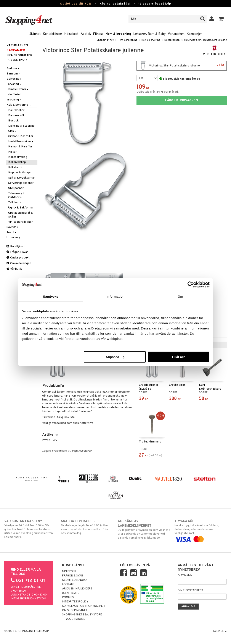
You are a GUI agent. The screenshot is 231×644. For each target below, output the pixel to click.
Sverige (220, 631)
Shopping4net (105, 40)
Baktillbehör (16, 110)
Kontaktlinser (52, 34)
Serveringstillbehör (21, 183)
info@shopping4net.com (28, 599)
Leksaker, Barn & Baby (149, 34)
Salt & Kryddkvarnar (22, 178)
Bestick (13, 121)
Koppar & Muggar (20, 173)
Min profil (69, 571)
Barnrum (14, 74)
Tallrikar (15, 203)
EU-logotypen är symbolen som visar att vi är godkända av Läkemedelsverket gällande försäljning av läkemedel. (144, 529)
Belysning (14, 79)
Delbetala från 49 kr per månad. (158, 92)
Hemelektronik (18, 89)
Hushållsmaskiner (21, 141)
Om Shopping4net (75, 610)
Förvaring (14, 84)
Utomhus (14, 238)
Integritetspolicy (75, 602)
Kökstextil (15, 167)
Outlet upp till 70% (76, 4)
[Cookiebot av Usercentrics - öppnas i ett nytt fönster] (191, 284)
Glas (12, 131)
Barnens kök (16, 115)
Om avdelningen (19, 263)
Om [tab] (180, 296)
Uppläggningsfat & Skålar (21, 215)
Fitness (98, 34)
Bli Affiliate (71, 593)
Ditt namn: (185, 576)
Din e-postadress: (191, 591)
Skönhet (35, 34)
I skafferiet (14, 94)
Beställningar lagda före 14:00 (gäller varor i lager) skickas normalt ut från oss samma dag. (87, 527)
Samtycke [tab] (51, 296)
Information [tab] (115, 296)
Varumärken (176, 34)
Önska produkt (18, 258)
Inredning (14, 100)
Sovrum (13, 227)
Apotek (86, 34)
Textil (12, 232)
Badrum (13, 69)
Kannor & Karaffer (20, 147)
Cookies (68, 597)
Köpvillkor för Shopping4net (84, 606)
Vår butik (14, 269)
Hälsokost (71, 34)
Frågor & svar (17, 252)
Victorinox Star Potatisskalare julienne (205, 40)
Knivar (14, 152)
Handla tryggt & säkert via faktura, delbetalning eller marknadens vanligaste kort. (201, 530)
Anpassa (115, 357)
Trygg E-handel (74, 619)
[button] (221, 19)
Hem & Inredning (118, 34)
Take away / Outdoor (16, 195)
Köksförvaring (18, 157)
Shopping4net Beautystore (82, 615)
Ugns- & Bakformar (21, 208)
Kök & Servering (151, 40)
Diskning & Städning (21, 126)
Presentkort (18, 60)
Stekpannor (16, 188)
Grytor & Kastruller (21, 136)
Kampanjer (194, 34)
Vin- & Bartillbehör (20, 222)
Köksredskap (172, 40)
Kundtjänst (16, 246)
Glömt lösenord (74, 580)
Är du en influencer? (77, 589)
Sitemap (43, 631)
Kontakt (68, 584)
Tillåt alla (178, 357)
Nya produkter (19, 55)
